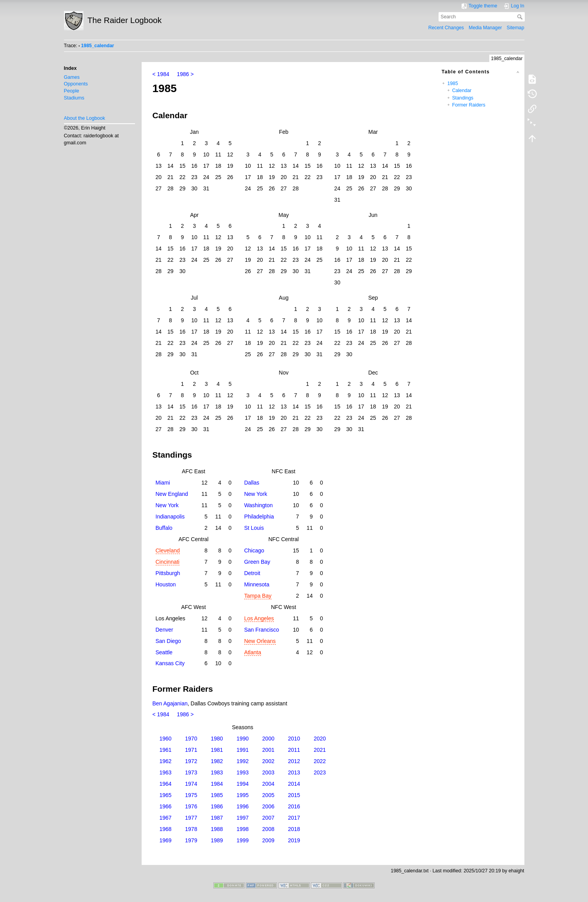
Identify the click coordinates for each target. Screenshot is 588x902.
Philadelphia (259, 517)
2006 (268, 806)
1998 (242, 829)
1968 (165, 829)
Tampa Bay (258, 596)
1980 (217, 739)
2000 (268, 739)
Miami (163, 483)
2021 (320, 750)
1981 (217, 750)
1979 (191, 840)
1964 (165, 784)
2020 (320, 739)
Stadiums (74, 98)
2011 (294, 750)
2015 (294, 795)
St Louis (254, 528)
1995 (242, 795)
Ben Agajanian (170, 703)
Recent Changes (446, 28)
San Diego (168, 641)
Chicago (254, 550)
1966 (165, 806)
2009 (268, 840)
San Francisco (262, 630)
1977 (191, 818)
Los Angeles (259, 618)
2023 (320, 772)
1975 (191, 795)
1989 (217, 840)
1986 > (185, 74)
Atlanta (253, 652)
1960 (165, 739)
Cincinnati (168, 562)
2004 (268, 784)
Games (72, 77)
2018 (294, 829)
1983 (217, 772)
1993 (242, 772)
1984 (217, 784)
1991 (242, 750)
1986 (217, 806)
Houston (166, 584)
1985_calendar (98, 46)
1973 (191, 772)
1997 (242, 818)
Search (521, 17)
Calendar (462, 91)
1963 (165, 772)
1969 (165, 840)
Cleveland (168, 550)
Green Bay (257, 562)
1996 (242, 806)
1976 (191, 806)
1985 (452, 83)
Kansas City (170, 663)
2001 (268, 750)
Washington (258, 505)
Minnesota (257, 584)
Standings (463, 98)
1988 (217, 829)
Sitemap (516, 28)
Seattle (164, 652)
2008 (268, 829)
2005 (268, 795)
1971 (191, 750)
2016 (294, 806)
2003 (268, 772)
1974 (191, 784)
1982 (217, 761)
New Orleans (260, 641)
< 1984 (161, 74)
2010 (294, 739)
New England (172, 494)
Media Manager (485, 28)
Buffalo (164, 528)
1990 (242, 739)
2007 (268, 818)
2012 (294, 761)
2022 (320, 761)
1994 (242, 784)
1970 (191, 739)
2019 (294, 840)
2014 (294, 784)
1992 (242, 761)
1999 (242, 840)
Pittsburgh (168, 573)
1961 (165, 750)
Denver (164, 630)
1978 (191, 829)
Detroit (252, 573)
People (72, 91)
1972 (191, 761)
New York (256, 494)
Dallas (252, 483)
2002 (268, 761)
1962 (165, 761)
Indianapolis (170, 517)
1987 (217, 818)
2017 (294, 818)
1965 (165, 795)
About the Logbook (85, 118)
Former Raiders (469, 105)
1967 (165, 818)
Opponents (76, 84)
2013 (294, 772)
